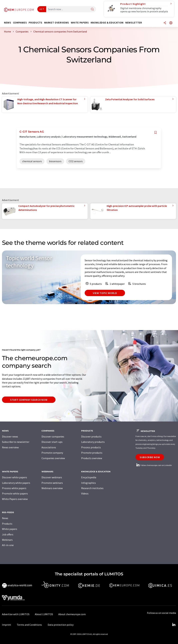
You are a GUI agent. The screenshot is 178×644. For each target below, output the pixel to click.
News (5, 518)
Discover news (10, 436)
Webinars (7, 540)
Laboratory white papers (16, 483)
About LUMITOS (44, 614)
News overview (10, 447)
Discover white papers (14, 477)
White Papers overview (15, 499)
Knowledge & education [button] (107, 23)
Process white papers (14, 488)
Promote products (92, 453)
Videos (85, 493)
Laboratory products (93, 442)
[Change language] (171, 23)
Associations (49, 447)
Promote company (52, 453)
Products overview (92, 458)
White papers (10, 529)
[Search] (92, 9)
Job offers (8, 534)
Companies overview (53, 458)
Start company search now (29, 400)
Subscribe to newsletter (16, 442)
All (41, 9)
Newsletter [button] (134, 23)
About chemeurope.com (72, 614)
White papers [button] (80, 23)
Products (7, 524)
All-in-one (8, 545)
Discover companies (53, 436)
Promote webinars (52, 483)
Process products (91, 447)
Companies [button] (20, 23)
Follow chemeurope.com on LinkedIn (154, 465)
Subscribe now (150, 457)
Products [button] (35, 23)
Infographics (88, 483)
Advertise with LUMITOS (16, 614)
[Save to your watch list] (155, 132)
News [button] (8, 23)
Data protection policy (61, 625)
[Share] (165, 23)
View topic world (105, 293)
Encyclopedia (89, 477)
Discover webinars (52, 477)
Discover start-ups (52, 442)
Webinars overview (52, 488)
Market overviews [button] (57, 23)
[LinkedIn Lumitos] (174, 625)
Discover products (91, 436)
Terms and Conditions (29, 625)
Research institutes (92, 488)
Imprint (6, 625)
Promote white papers (15, 493)
